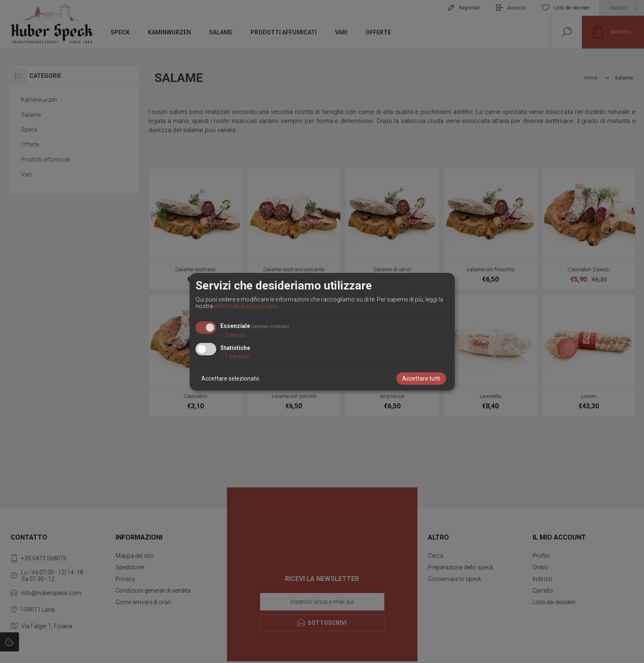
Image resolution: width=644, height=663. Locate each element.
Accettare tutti (421, 379)
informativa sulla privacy (246, 306)
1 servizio (235, 356)
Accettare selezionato (230, 379)
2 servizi (233, 335)
